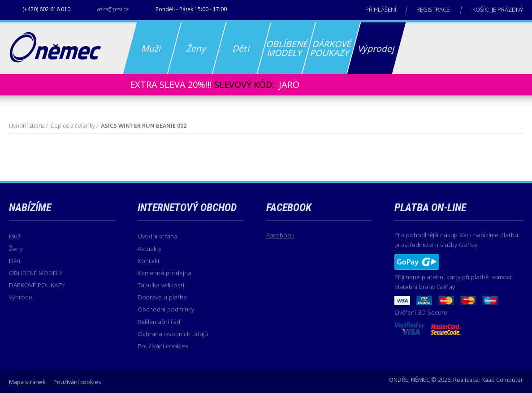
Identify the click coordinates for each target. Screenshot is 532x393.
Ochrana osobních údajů (173, 334)
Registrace (433, 9)
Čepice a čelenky (73, 125)
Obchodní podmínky (166, 309)
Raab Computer (502, 380)
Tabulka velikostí (161, 285)
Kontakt (149, 261)
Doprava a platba (162, 297)
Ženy (16, 248)
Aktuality (149, 248)
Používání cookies (163, 346)
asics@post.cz (113, 9)
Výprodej (21, 297)
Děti (15, 261)
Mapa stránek (27, 382)
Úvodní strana (27, 125)
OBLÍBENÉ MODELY (36, 273)
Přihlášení (381, 9)
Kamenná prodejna (164, 273)
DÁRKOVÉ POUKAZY (37, 285)
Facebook (280, 235)
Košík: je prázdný (498, 9)
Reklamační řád (159, 322)
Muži (15, 236)
